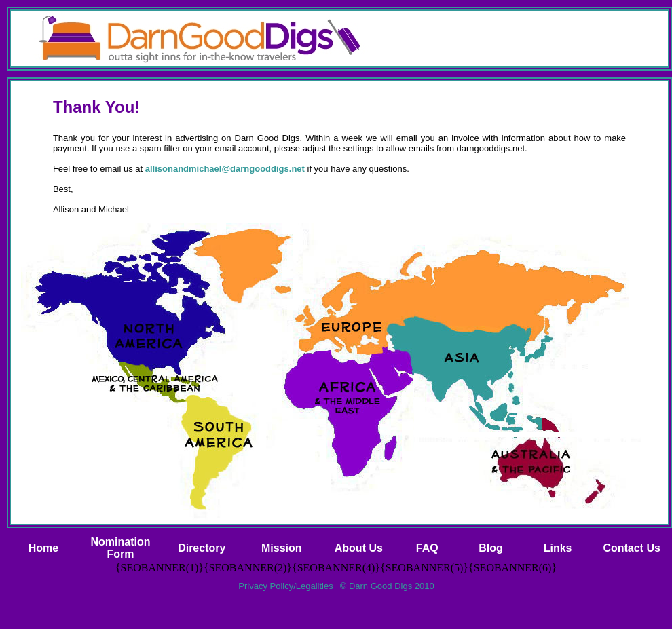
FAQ (427, 548)
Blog (491, 548)
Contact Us (631, 548)
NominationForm (120, 548)
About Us (359, 548)
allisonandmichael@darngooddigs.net (225, 169)
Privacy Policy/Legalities (285, 586)
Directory (202, 548)
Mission (282, 548)
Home (43, 548)
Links (558, 548)
